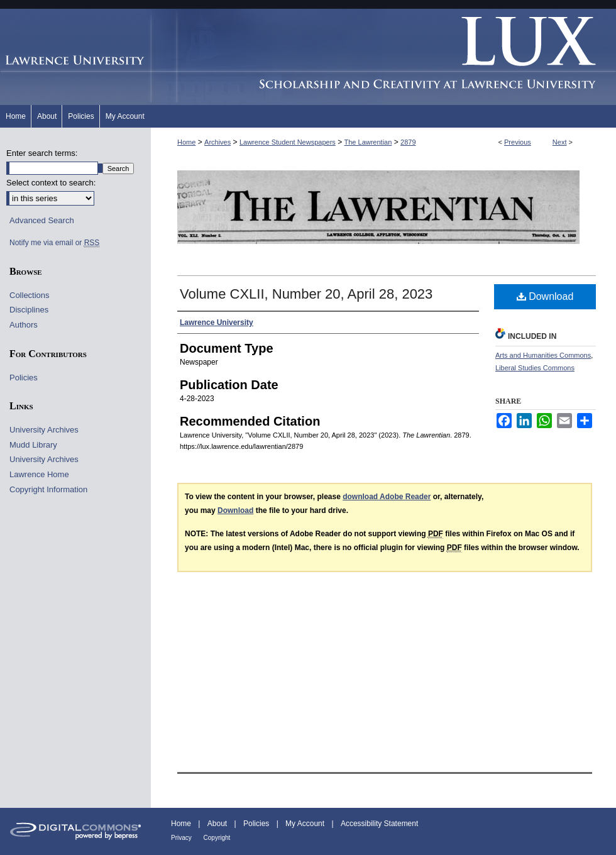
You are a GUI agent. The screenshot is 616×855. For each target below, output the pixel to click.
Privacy (182, 838)
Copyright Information (48, 489)
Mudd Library (33, 445)
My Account (306, 824)
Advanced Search (42, 220)
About (218, 824)
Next (560, 142)
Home (186, 142)
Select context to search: (51, 183)
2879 (408, 142)
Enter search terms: (42, 153)
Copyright (217, 838)
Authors (24, 325)
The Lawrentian (368, 142)
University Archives (44, 430)
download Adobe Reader (387, 497)
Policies (24, 378)
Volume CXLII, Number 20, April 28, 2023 (306, 294)
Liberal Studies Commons (535, 368)
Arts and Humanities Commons (543, 355)
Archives (217, 142)
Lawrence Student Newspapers (288, 142)
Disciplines (29, 310)
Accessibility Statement (379, 824)
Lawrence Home (39, 474)
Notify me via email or (54, 243)
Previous (518, 142)
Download (545, 296)
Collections (30, 295)
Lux (383, 57)
